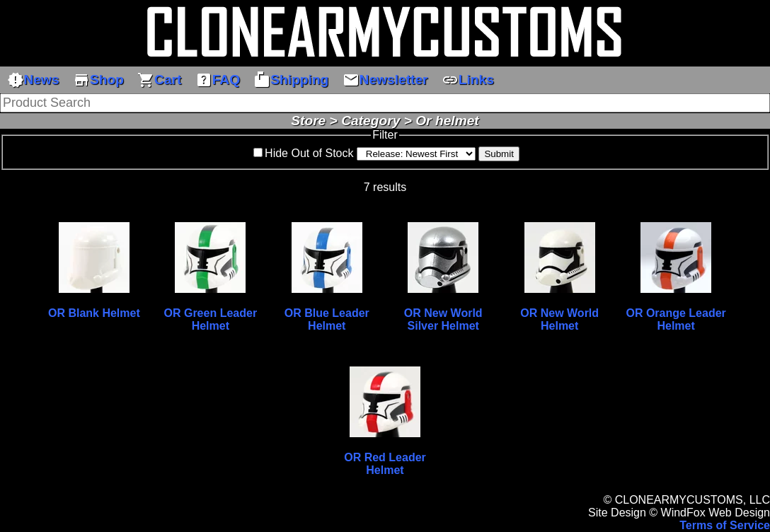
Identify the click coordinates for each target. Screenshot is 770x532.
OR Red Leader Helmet (385, 464)
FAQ (218, 80)
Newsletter (385, 80)
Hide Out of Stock (309, 153)
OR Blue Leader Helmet (327, 319)
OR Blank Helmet (94, 313)
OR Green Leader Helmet (211, 319)
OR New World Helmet (559, 319)
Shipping (291, 80)
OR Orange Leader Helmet (676, 319)
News (33, 80)
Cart (159, 80)
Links (468, 80)
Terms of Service (725, 525)
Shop (98, 80)
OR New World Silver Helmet (443, 319)
